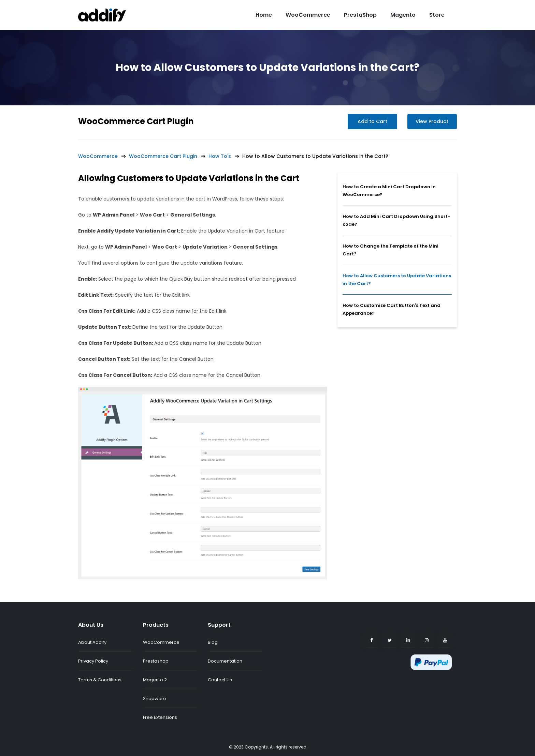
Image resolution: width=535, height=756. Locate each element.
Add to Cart (372, 121)
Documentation (225, 661)
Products (156, 625)
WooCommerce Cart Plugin (136, 121)
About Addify (92, 642)
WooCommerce (308, 15)
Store (437, 15)
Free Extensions (160, 717)
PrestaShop (360, 15)
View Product (432, 121)
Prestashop (156, 661)
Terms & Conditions (100, 680)
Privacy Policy (93, 661)
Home (264, 15)
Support (219, 625)
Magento (403, 15)
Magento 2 (155, 680)
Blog (213, 642)
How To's (220, 156)
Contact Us (220, 680)
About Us (91, 625)
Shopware (155, 699)
